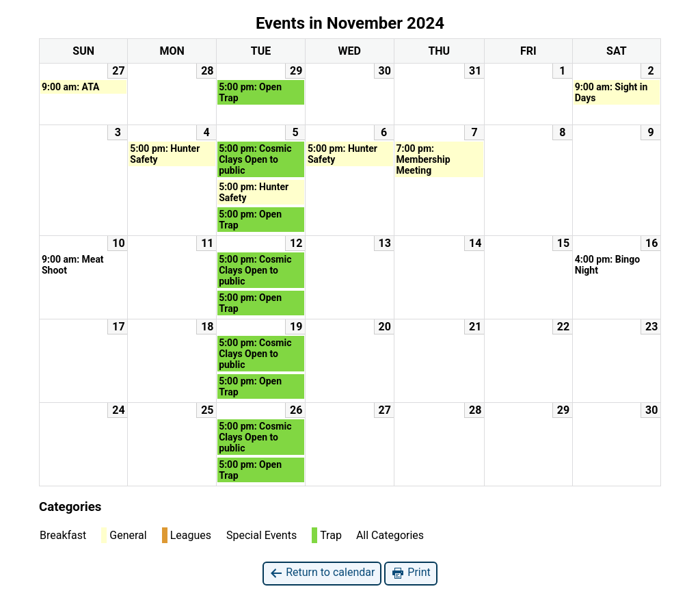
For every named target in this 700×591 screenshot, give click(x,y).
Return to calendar (322, 573)
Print (410, 573)
